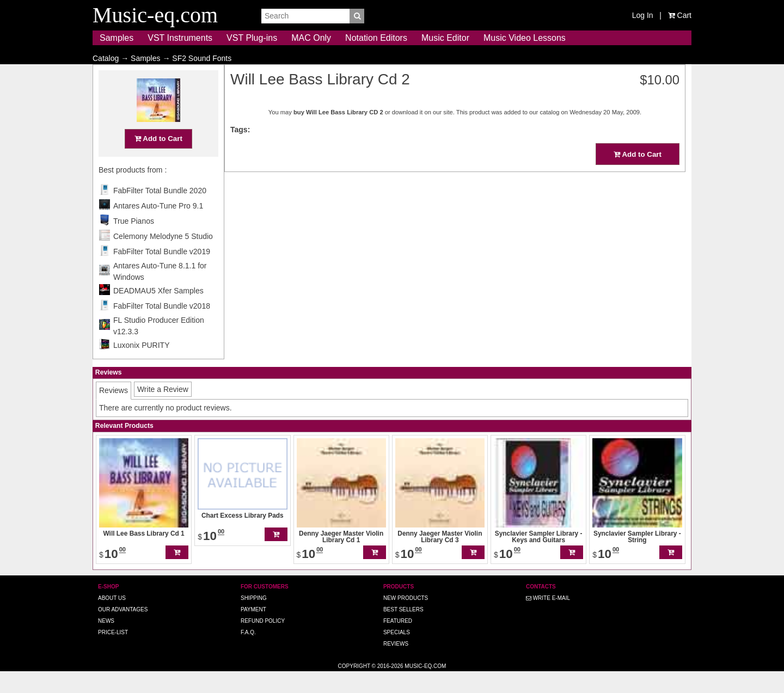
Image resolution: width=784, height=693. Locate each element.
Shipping (254, 619)
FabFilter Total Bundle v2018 (162, 327)
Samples (117, 38)
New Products (406, 619)
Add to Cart (158, 160)
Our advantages (123, 631)
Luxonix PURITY (141, 366)
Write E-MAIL (548, 619)
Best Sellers (403, 631)
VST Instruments (180, 38)
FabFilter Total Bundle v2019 (162, 273)
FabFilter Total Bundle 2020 (160, 212)
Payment (253, 631)
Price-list (113, 654)
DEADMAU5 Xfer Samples (158, 312)
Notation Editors (376, 38)
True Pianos (134, 242)
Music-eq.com (425, 687)
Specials (397, 654)
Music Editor (445, 38)
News (106, 642)
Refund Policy (263, 642)
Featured (398, 642)
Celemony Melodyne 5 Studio (163, 257)
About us (112, 619)
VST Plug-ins (252, 38)
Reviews (396, 665)
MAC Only (311, 38)
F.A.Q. (248, 654)
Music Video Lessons (525, 38)
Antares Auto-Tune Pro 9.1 (158, 227)
